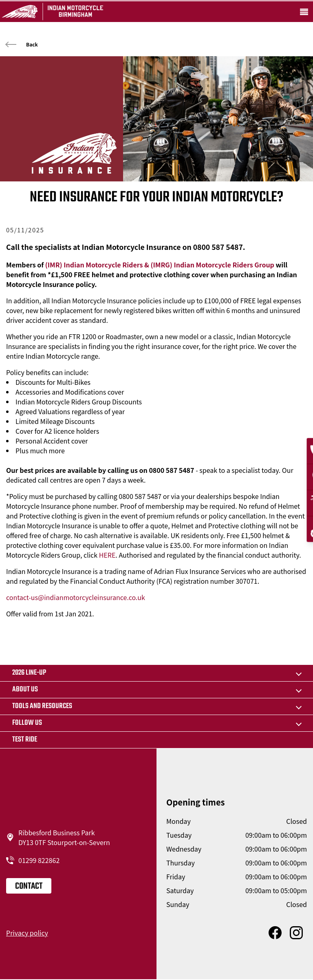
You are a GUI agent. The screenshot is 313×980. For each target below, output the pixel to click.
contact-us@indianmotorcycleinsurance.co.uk (76, 597)
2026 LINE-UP (29, 673)
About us (25, 690)
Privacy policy (27, 933)
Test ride (25, 740)
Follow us (27, 723)
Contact (29, 886)
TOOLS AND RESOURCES (42, 706)
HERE (107, 555)
